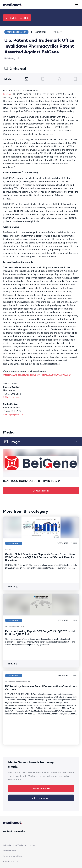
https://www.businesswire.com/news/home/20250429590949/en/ (37, 375)
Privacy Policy (9, 850)
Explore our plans (41, 798)
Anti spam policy (11, 861)
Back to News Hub (17, 18)
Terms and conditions (13, 856)
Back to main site (14, 831)
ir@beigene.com (11, 397)
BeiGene (7, 94)
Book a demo (41, 788)
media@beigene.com (14, 414)
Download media (41, 491)
